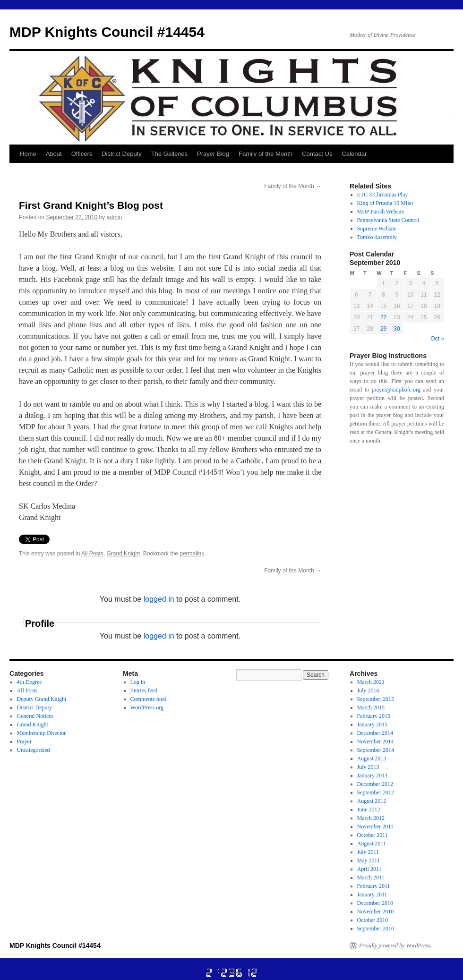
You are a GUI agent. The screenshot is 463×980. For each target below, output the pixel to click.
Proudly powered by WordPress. (395, 946)
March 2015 (371, 707)
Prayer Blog (213, 154)
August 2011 (372, 844)
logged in (159, 599)
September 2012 (376, 793)
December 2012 (375, 784)
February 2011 (374, 886)
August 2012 (372, 801)
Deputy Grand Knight (42, 699)
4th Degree (30, 682)
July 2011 (368, 852)
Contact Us (317, 154)
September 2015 (376, 699)
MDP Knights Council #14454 (107, 32)
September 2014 (376, 750)
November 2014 (376, 741)
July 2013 (368, 767)
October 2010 (373, 920)
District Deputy (122, 154)
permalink (192, 554)
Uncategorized (34, 750)
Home (28, 154)
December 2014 (375, 733)
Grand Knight (123, 554)
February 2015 (374, 716)
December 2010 (375, 903)
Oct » (437, 339)
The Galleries (169, 154)
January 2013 (372, 775)
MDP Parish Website (381, 212)
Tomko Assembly (377, 237)
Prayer (24, 741)
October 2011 (373, 835)
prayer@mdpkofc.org (396, 390)
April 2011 (369, 869)
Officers (82, 154)
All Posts (92, 554)
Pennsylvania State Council (388, 220)
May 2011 (369, 861)
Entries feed (144, 690)
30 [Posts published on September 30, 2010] (397, 329)
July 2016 (368, 690)
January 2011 (372, 895)
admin (115, 217)
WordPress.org (147, 707)
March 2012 (371, 818)
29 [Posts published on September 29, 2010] (383, 329)
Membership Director (42, 733)
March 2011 (371, 878)
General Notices (35, 716)
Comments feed (148, 699)
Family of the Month (266, 154)
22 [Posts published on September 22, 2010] (383, 317)
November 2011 (375, 827)
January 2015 (372, 724)
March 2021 (371, 682)
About (54, 154)
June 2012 (369, 810)
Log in (138, 682)
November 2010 (376, 912)
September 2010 (376, 929)
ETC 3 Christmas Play (383, 195)
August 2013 (372, 758)
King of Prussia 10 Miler (385, 203)
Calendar (354, 154)
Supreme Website (377, 229)
